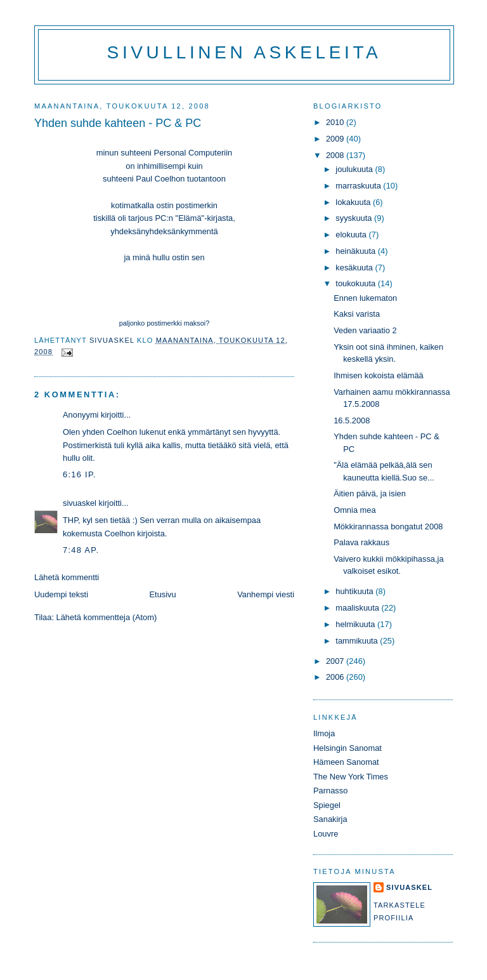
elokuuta (352, 235)
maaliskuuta (358, 608)
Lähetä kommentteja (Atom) (107, 617)
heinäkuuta (357, 251)
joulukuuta (355, 169)
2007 (336, 661)
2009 (336, 139)
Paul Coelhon (161, 179)
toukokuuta (357, 283)
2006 (336, 677)
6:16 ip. (80, 474)
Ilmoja (324, 733)
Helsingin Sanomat (347, 748)
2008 (336, 155)
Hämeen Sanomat (346, 762)
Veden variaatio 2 (365, 330)
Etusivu (163, 594)
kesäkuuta (355, 268)
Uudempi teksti (61, 594)
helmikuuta (356, 624)
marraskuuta (359, 186)
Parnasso (330, 791)
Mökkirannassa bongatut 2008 (388, 526)
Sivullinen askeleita (244, 52)
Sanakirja (330, 819)
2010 (336, 122)
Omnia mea (354, 510)
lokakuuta (354, 202)
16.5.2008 (352, 420)
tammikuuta (358, 641)
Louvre (326, 834)
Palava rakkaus (361, 542)
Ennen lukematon (365, 298)
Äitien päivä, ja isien (370, 493)
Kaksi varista (357, 314)
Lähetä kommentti (67, 577)
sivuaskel (80, 503)
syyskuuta (355, 218)
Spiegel (327, 805)
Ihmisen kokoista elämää (379, 375)
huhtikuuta (355, 591)
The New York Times (351, 777)
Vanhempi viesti (266, 594)
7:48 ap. (81, 550)
